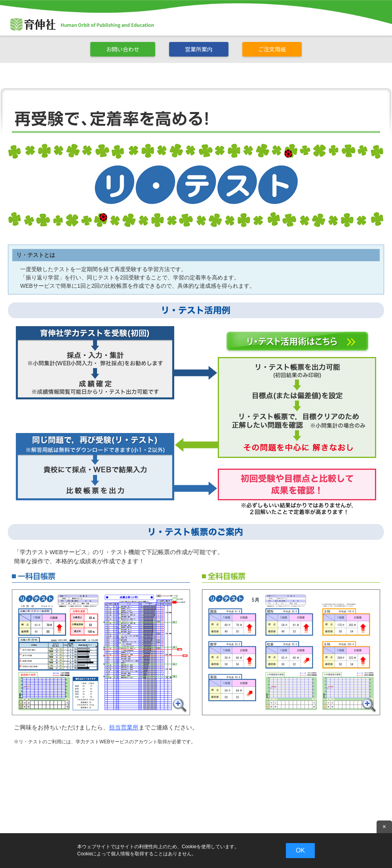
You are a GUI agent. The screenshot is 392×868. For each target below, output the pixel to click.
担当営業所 (124, 727)
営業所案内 (199, 49)
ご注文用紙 (272, 49)
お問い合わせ (123, 49)
